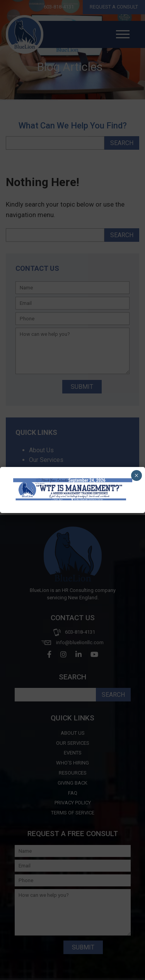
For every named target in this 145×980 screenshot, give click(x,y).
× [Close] (136, 475)
